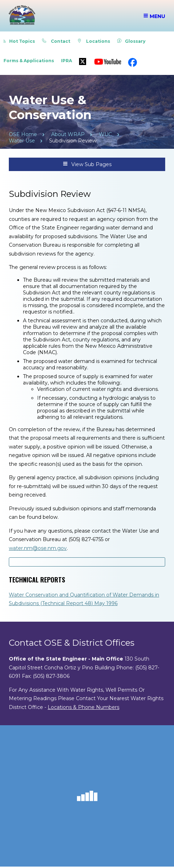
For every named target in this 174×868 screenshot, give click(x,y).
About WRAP (68, 134)
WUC (105, 134)
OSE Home (23, 134)
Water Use (22, 141)
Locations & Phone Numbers (83, 707)
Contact (56, 41)
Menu (154, 16)
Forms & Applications (29, 61)
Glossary (131, 41)
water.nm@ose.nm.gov (38, 548)
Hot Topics (19, 41)
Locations (94, 41)
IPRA (67, 61)
